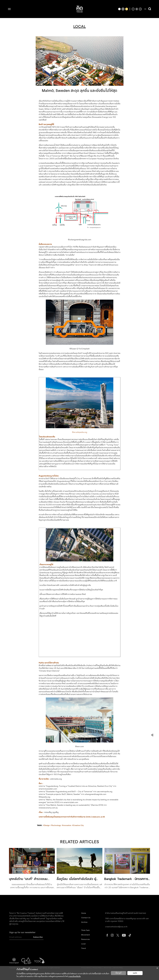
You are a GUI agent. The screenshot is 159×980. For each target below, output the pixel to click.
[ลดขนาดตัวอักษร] (133, 9)
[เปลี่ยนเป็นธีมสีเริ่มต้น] (123, 9)
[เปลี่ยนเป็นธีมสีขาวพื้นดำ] (119, 9)
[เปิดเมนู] (9, 9)
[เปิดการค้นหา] (150, 9)
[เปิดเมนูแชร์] (152, 735)
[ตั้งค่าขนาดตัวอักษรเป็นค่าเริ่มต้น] (137, 9)
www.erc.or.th (99, 817)
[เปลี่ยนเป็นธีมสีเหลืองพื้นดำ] (127, 9)
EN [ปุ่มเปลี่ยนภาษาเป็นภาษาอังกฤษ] (145, 9)
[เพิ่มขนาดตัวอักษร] (140, 9)
